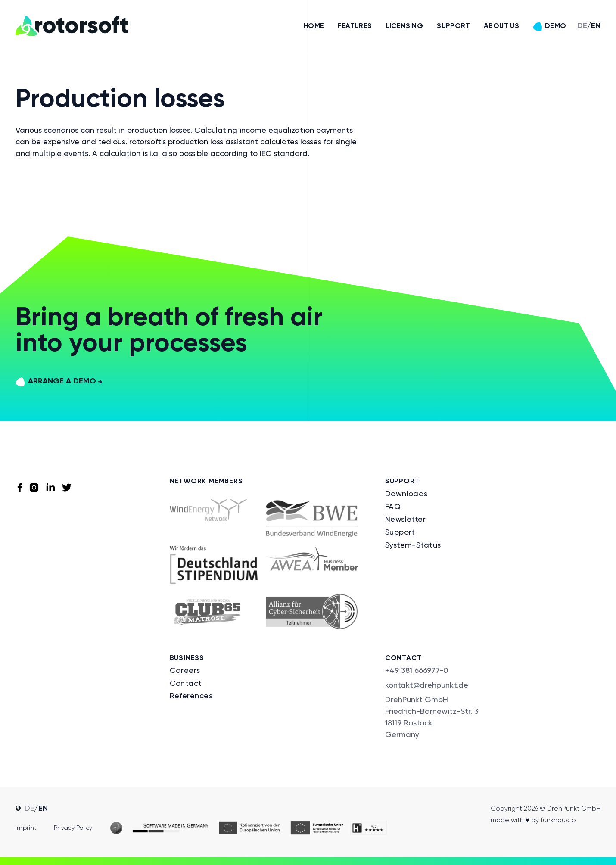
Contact (186, 683)
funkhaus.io (558, 820)
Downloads (406, 493)
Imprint (26, 828)
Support (453, 26)
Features (355, 26)
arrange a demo (59, 381)
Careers (185, 670)
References (191, 695)
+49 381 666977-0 (417, 670)
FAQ (393, 506)
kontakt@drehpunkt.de (427, 685)
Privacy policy (73, 828)
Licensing (405, 26)
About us (501, 26)
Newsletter (406, 519)
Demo (549, 26)
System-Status (413, 545)
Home (314, 26)
